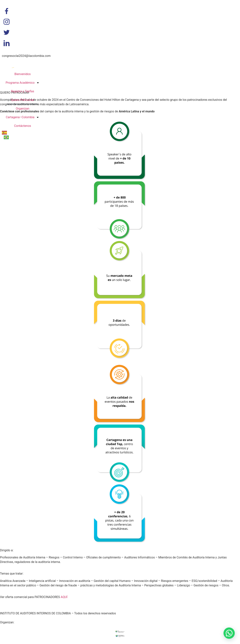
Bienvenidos (22, 74)
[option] (7, 137)
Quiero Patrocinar (22, 100)
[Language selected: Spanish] (9, 135)
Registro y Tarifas (22, 91)
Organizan (22, 109)
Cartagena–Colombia (23, 117)
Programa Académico (22, 83)
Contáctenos (23, 126)
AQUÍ (64, 597)
